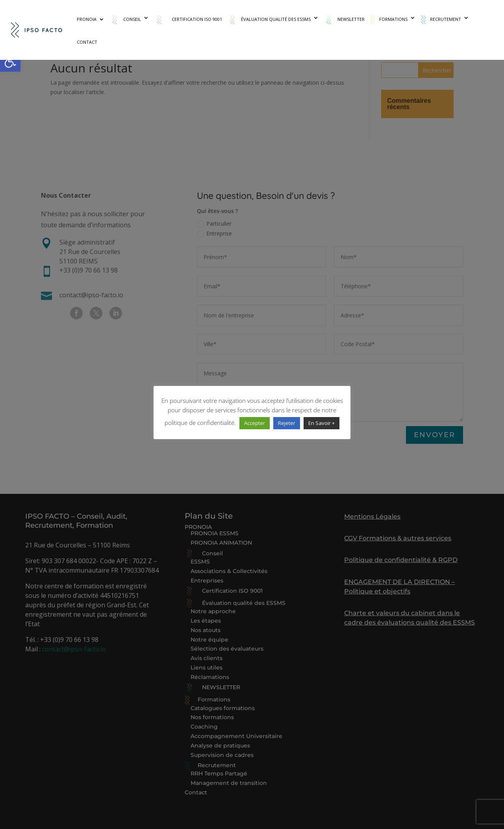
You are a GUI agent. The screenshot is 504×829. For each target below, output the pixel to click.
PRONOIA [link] (87, 19)
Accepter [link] (255, 423)
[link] (10, 61)
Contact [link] (87, 42)
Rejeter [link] (287, 423)
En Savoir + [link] (321, 423)
